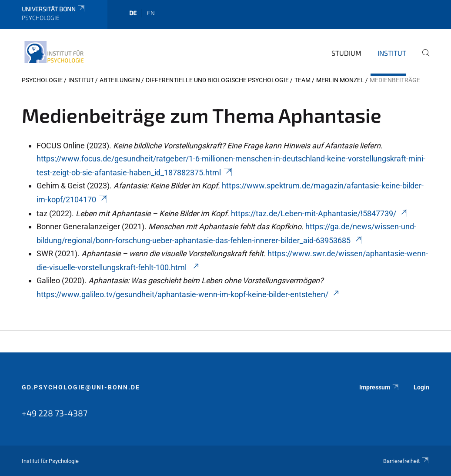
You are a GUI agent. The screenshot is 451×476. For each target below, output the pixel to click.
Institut (392, 53)
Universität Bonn (54, 9)
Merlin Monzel (340, 80)
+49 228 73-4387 (55, 413)
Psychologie (42, 80)
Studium (346, 53)
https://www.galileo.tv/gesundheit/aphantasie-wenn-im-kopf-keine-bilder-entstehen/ (189, 294)
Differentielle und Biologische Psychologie (217, 80)
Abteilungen (120, 80)
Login (421, 387)
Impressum (379, 387)
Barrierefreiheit (406, 461)
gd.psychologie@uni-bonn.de (81, 387)
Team (302, 80)
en (151, 13)
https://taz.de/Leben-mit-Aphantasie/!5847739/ (320, 213)
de (133, 13)
